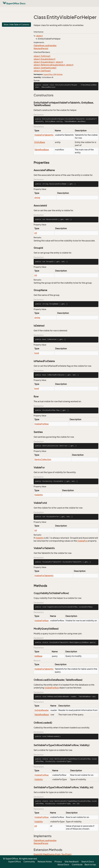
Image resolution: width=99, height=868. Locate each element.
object (39, 36)
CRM (55, 74)
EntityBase (40, 142)
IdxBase (38, 656)
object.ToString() (42, 56)
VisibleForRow (42, 424)
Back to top (90, 865)
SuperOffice (48, 74)
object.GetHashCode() (45, 68)
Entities (60, 74)
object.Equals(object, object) (48, 62)
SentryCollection (43, 459)
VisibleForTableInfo (44, 135)
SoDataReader (42, 710)
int (36, 233)
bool (37, 353)
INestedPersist (41, 48)
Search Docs (88, 862)
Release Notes (45, 862)
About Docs (63, 865)
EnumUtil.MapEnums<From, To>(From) (53, 854)
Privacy (58, 862)
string (37, 198)
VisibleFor (82, 541)
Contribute (77, 865)
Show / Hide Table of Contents (16, 25)
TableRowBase (42, 150)
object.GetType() (42, 71)
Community (29, 862)
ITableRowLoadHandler (45, 46)
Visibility (39, 495)
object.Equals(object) (44, 59)
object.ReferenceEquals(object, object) (53, 65)
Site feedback (72, 862)
